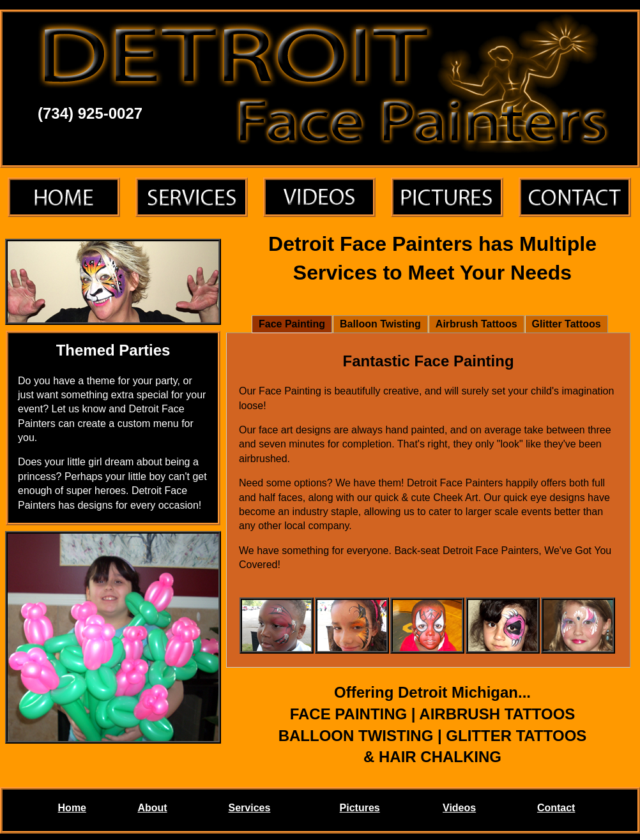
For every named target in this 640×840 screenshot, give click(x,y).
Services (250, 808)
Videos (459, 808)
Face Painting (292, 324)
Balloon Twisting (380, 324)
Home (72, 808)
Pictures (360, 808)
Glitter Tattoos (567, 324)
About (152, 808)
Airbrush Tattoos (476, 324)
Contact (556, 808)
